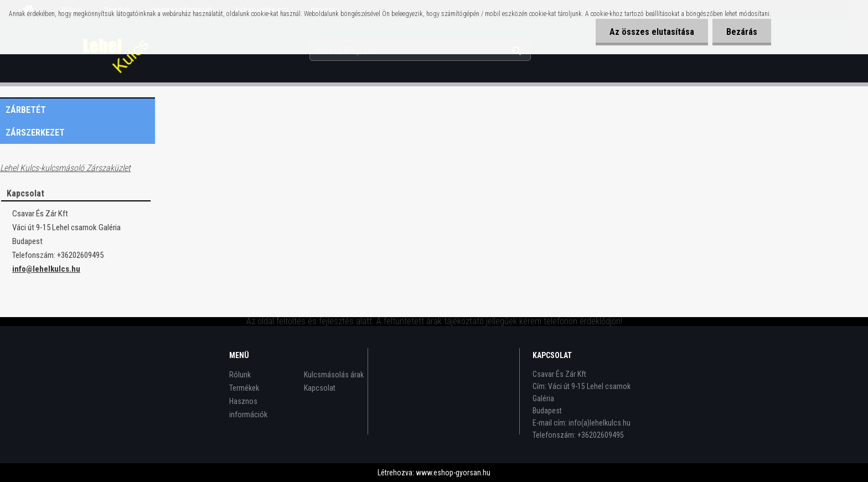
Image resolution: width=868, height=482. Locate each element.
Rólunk (240, 375)
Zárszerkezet (35, 133)
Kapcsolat (320, 388)
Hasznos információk (248, 408)
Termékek (244, 388)
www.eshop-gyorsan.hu (453, 473)
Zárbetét (26, 110)
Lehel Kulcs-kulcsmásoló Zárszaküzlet (65, 168)
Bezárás (742, 32)
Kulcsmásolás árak (334, 375)
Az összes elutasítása (652, 32)
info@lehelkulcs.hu (46, 269)
